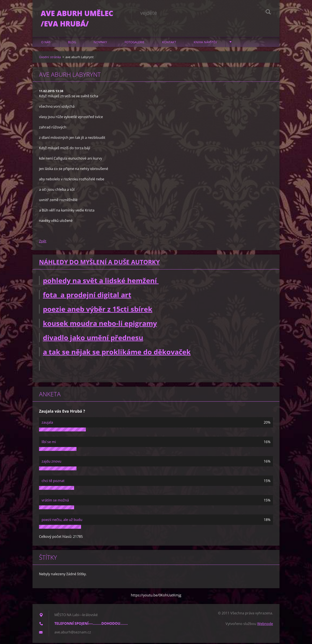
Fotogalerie (135, 43)
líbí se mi (49, 443)
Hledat (268, 13)
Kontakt (169, 43)
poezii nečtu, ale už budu (62, 521)
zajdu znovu (51, 462)
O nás (46, 43)
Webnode (265, 625)
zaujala (47, 423)
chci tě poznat (53, 482)
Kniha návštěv (205, 43)
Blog (72, 43)
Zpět (43, 242)
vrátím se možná (55, 501)
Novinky (100, 43)
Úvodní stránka (50, 58)
